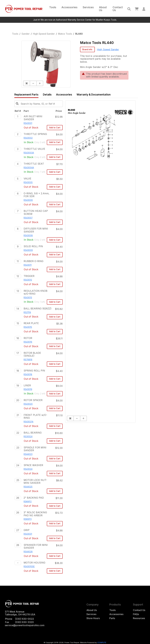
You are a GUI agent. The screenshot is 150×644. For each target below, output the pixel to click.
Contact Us (118, 9)
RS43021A (28, 422)
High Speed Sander (44, 34)
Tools (53, 7)
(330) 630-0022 (24, 619)
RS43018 (28, 374)
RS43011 (28, 265)
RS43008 (28, 236)
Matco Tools (65, 34)
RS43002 (28, 138)
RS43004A (29, 168)
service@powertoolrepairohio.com (25, 625)
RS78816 (28, 360)
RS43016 (28, 342)
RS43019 (28, 389)
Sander (26, 34)
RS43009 (28, 250)
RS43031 (28, 534)
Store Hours (93, 618)
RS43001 (28, 123)
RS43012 (28, 280)
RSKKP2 (28, 502)
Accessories (69, 7)
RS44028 (28, 552)
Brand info (87, 49)
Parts (112, 618)
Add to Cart (55, 128)
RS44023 (28, 454)
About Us (103, 9)
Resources (139, 618)
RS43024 (28, 469)
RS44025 (28, 487)
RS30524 (28, 437)
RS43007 (28, 218)
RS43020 (28, 404)
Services (88, 7)
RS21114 (27, 312)
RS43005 (28, 182)
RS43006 (28, 200)
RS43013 (28, 298)
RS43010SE (29, 566)
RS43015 (28, 327)
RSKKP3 (28, 519)
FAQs (136, 614)
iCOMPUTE (102, 643)
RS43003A (29, 153)
